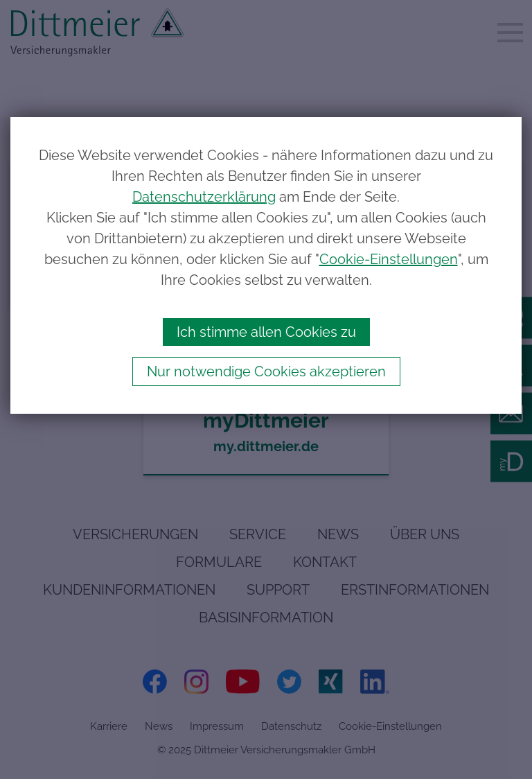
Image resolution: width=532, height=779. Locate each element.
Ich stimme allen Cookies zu (266, 332)
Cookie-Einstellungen (389, 259)
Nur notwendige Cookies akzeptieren (266, 371)
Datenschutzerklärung (204, 197)
